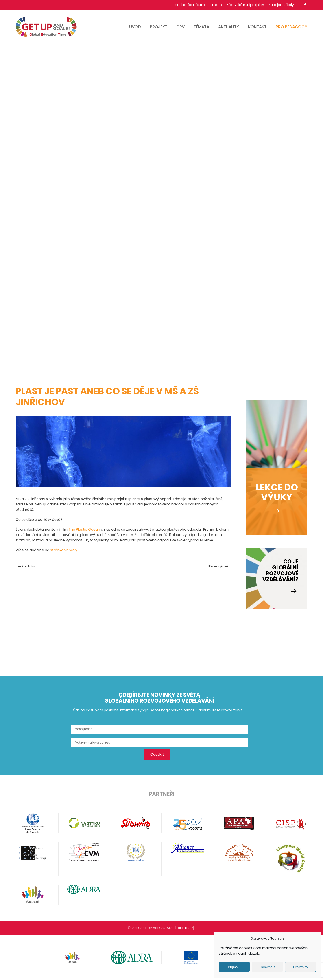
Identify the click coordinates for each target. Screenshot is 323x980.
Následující (218, 566)
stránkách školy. (64, 550)
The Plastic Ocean (84, 529)
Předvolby (301, 967)
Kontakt (257, 27)
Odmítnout (267, 967)
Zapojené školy (281, 5)
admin (183, 928)
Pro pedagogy (291, 27)
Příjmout (234, 967)
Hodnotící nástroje (191, 5)
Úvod (135, 27)
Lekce (217, 5)
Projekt (159, 27)
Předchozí (28, 566)
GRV (180, 27)
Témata (201, 27)
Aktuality (229, 27)
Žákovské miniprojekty (245, 5)
